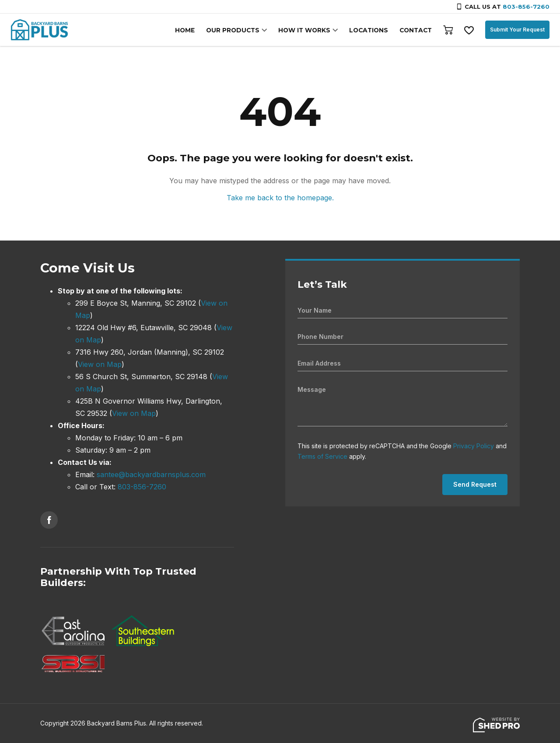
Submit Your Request (517, 30)
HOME (191, 30)
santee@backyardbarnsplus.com (151, 474)
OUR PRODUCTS (238, 30)
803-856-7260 (526, 7)
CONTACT (416, 30)
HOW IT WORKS (308, 30)
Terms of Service (322, 456)
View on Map (100, 364)
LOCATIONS (370, 30)
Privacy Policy (474, 446)
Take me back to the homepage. (280, 198)
